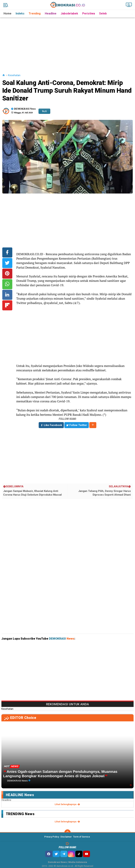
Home (7, 13)
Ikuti (44, 111)
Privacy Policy (52, 837)
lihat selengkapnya (68, 804)
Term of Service (82, 837)
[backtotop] (67, 833)
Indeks (20, 13)
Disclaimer (66, 837)
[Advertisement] (68, 42)
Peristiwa (89, 13)
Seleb (103, 13)
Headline (51, 13)
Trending (35, 13)
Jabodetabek (69, 13)
